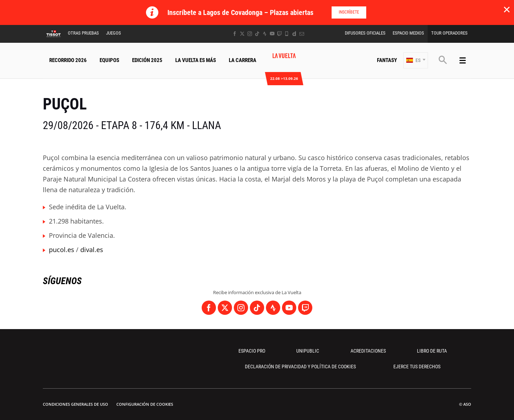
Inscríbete (349, 12)
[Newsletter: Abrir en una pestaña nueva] (302, 34)
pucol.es (62, 250)
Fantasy (387, 60)
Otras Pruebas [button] (83, 33)
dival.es (92, 250)
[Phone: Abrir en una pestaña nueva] (287, 34)
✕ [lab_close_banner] (507, 9)
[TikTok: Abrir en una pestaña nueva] (257, 34)
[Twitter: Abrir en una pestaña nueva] (242, 34)
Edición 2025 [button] (147, 60)
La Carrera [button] (243, 60)
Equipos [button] (109, 60)
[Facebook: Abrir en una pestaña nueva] (235, 34)
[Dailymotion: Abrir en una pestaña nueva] (294, 34)
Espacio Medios (408, 33)
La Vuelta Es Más (196, 60)
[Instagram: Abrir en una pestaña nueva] (250, 34)
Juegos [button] (114, 33)
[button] (416, 60)
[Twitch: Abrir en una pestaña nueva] (279, 34)
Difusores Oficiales (365, 33)
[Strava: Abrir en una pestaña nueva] (265, 34)
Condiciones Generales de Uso (75, 404)
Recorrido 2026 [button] (68, 60)
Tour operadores (449, 33)
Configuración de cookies (145, 404)
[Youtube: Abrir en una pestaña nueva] (272, 34)
